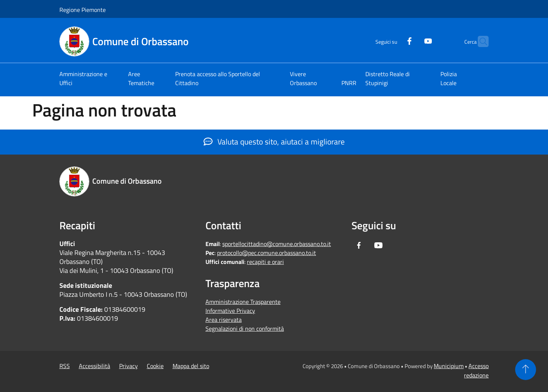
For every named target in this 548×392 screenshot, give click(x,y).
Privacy (129, 366)
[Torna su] (526, 370)
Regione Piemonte (83, 10)
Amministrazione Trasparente (243, 302)
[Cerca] (480, 41)
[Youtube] (413, 40)
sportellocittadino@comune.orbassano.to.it (277, 244)
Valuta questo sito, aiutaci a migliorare (274, 141)
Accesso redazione (476, 371)
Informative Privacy (230, 311)
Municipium (449, 366)
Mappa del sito (191, 366)
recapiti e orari (265, 262)
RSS (65, 366)
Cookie (155, 366)
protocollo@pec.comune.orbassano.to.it (267, 253)
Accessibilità (95, 366)
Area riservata (224, 320)
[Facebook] (394, 40)
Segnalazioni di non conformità (245, 329)
